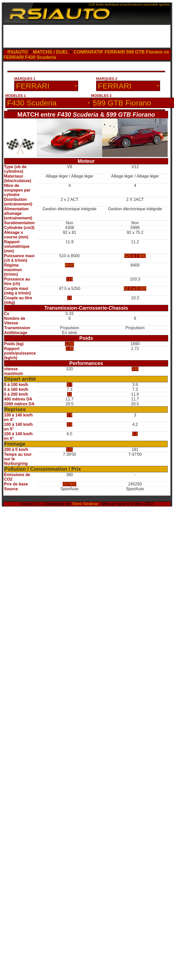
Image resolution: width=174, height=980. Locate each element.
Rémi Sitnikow (85, 504)
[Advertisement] (63, 85)
